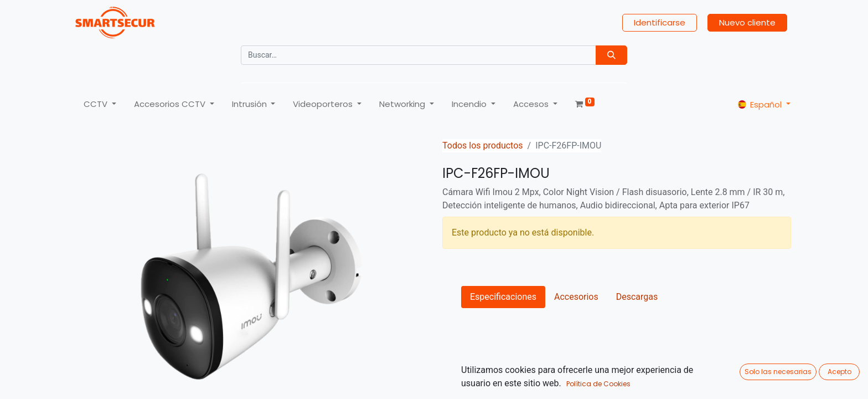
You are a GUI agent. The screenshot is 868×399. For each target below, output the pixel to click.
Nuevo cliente (747, 22)
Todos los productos (483, 145)
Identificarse (660, 22)
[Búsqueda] (611, 55)
